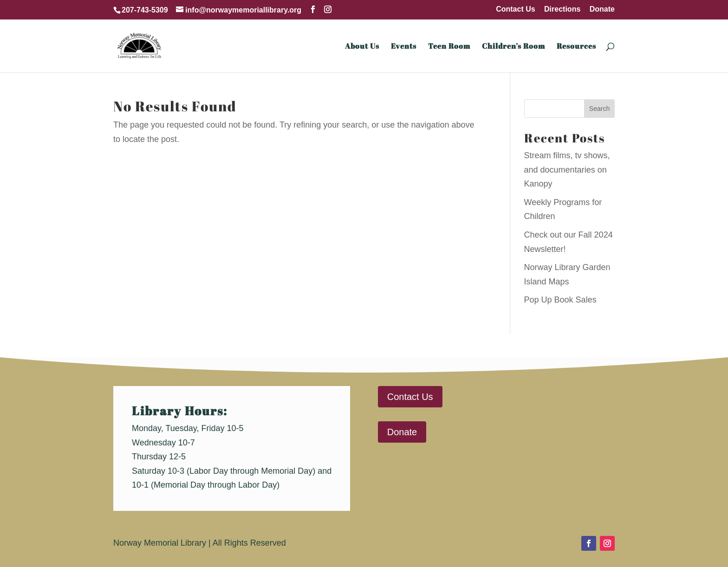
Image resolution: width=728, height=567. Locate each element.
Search (599, 109)
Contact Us (515, 9)
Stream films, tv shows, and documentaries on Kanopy (567, 170)
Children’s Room (513, 47)
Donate (602, 9)
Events (404, 47)
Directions (562, 9)
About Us (362, 47)
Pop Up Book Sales (560, 300)
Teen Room (449, 47)
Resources (576, 47)
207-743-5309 (145, 10)
